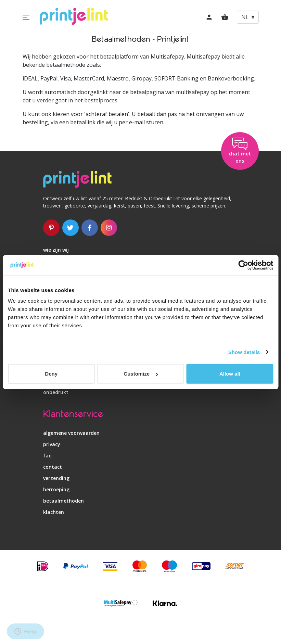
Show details (244, 352)
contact (53, 467)
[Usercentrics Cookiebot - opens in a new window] (243, 265)
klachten (54, 512)
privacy (52, 444)
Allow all (230, 374)
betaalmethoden (63, 501)
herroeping (56, 489)
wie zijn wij (56, 250)
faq (47, 456)
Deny (51, 374)
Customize (141, 374)
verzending (56, 478)
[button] (26, 17)
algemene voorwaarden (71, 433)
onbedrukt (56, 392)
